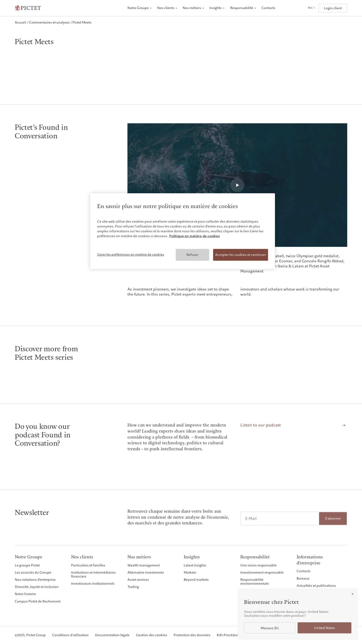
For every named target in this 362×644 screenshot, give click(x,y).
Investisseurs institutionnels (93, 584)
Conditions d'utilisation (70, 635)
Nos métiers (192, 8)
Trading (133, 587)
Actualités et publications (316, 586)
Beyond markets (196, 580)
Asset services (138, 580)
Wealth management (144, 565)
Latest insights (195, 565)
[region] (183, 231)
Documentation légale (112, 635)
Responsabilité (242, 8)
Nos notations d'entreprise (35, 580)
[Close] (353, 594)
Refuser (192, 255)
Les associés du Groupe (33, 572)
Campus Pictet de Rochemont (38, 601)
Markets (190, 572)
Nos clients (166, 8)
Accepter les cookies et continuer (241, 255)
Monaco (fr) (270, 628)
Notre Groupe (138, 8)
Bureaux (303, 578)
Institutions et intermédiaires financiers (93, 574)
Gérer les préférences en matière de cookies (131, 254)
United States (325, 628)
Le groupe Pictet (27, 565)
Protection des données (192, 635)
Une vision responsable (258, 565)
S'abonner (333, 519)
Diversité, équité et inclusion (37, 587)
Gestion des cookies (152, 635)
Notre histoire (25, 594)
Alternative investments (146, 572)
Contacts (268, 8)
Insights (216, 8)
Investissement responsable (262, 572)
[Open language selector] (311, 8)
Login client (333, 8)
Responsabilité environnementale (255, 582)
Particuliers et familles (88, 565)
